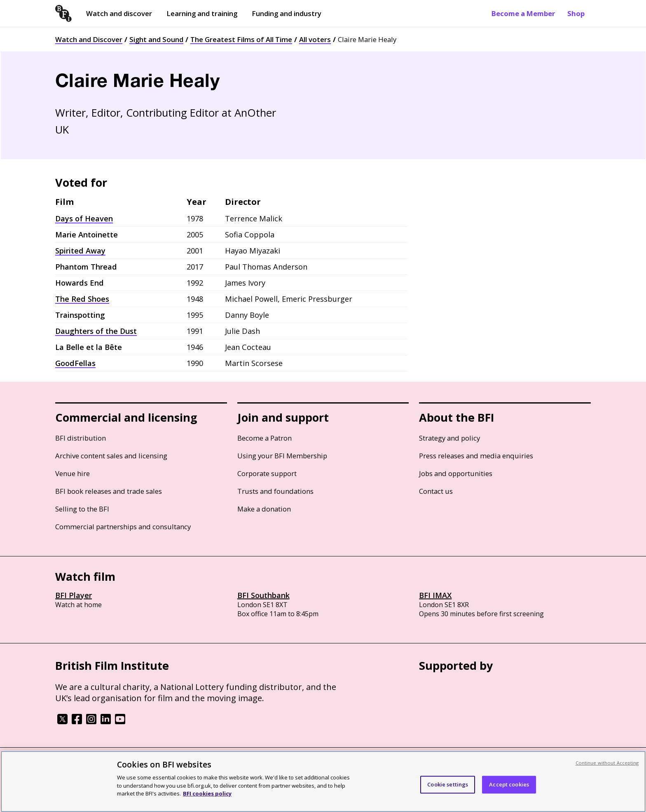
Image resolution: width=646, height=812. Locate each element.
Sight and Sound (156, 39)
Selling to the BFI (82, 509)
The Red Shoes (82, 299)
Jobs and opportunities (456, 473)
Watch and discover (119, 13)
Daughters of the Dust (96, 331)
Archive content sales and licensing (111, 456)
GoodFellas (75, 363)
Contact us (436, 491)
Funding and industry (287, 13)
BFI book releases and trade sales (109, 491)
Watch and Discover (89, 39)
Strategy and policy (449, 438)
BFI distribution (81, 438)
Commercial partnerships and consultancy (123, 527)
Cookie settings (448, 784)
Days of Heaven (84, 218)
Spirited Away (80, 251)
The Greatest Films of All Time (241, 39)
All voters (315, 39)
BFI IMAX (435, 595)
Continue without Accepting (607, 763)
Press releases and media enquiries (476, 456)
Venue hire (73, 473)
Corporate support (267, 473)
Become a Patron (264, 438)
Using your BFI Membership (282, 456)
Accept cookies (509, 784)
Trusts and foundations (275, 491)
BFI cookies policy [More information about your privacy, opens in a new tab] (207, 793)
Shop (576, 13)
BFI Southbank (263, 595)
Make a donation (264, 509)
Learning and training (202, 13)
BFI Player (74, 595)
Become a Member (523, 13)
